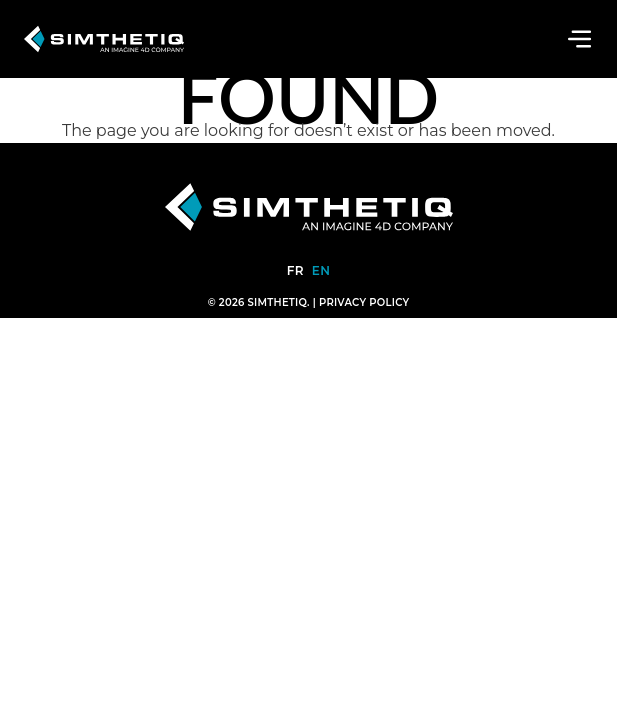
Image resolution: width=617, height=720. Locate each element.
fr (295, 270)
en (321, 270)
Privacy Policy (364, 302)
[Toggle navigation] (580, 39)
